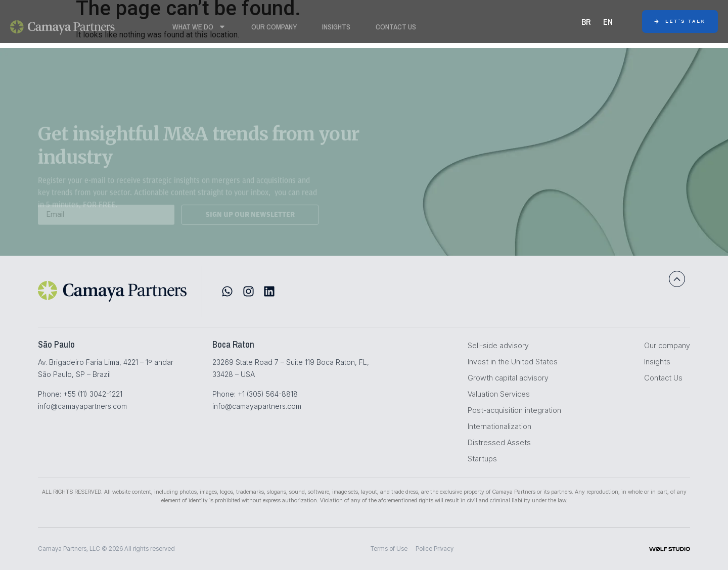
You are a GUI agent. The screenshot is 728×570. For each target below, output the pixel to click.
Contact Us (396, 29)
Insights (336, 29)
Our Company (274, 29)
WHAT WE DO (199, 29)
